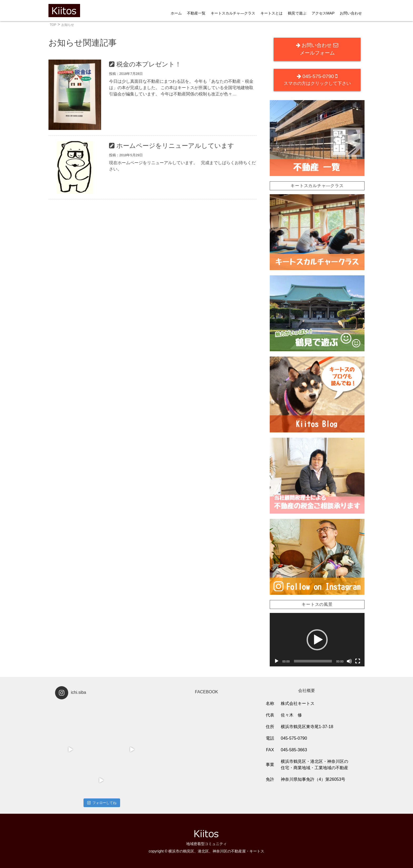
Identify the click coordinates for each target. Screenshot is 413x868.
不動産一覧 (196, 13)
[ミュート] (349, 661)
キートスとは (272, 13)
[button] (317, 640)
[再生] (277, 661)
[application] (317, 640)
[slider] (313, 661)
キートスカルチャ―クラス (233, 13)
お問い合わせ (351, 13)
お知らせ (68, 25)
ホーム (176, 13)
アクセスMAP (323, 13)
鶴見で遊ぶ (297, 13)
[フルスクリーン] (358, 661)
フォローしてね (102, 803)
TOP (53, 25)
